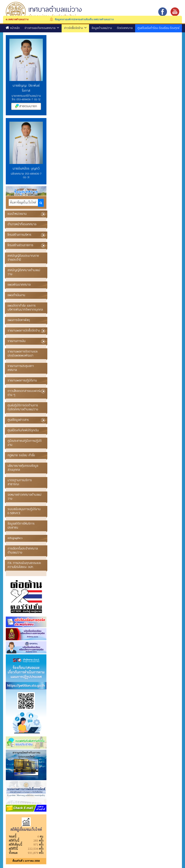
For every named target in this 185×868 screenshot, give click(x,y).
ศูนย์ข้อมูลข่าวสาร (18, 420)
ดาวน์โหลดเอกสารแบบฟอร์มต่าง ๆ (24, 393)
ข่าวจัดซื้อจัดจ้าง (75, 28)
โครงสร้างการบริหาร (19, 235)
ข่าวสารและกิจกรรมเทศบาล (42, 28)
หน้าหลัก (13, 28)
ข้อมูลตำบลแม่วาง (102, 28)
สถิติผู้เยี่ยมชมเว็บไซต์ (26, 829)
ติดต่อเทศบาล (125, 28)
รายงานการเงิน (17, 341)
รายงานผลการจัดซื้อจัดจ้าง (24, 330)
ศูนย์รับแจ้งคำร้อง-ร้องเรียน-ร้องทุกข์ (158, 28)
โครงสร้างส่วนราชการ (20, 245)
